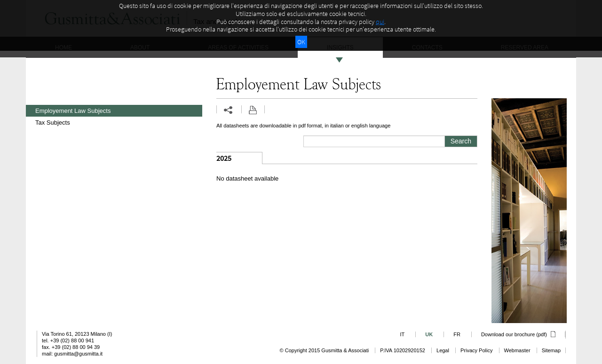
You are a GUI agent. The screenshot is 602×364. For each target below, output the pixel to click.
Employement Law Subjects (73, 111)
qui (380, 22)
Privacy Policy (476, 350)
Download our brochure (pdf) (518, 334)
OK (301, 42)
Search (461, 141)
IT (402, 334)
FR (457, 334)
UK (429, 334)
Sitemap (551, 350)
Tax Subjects (53, 123)
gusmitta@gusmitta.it (78, 354)
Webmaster (517, 350)
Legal (443, 350)
